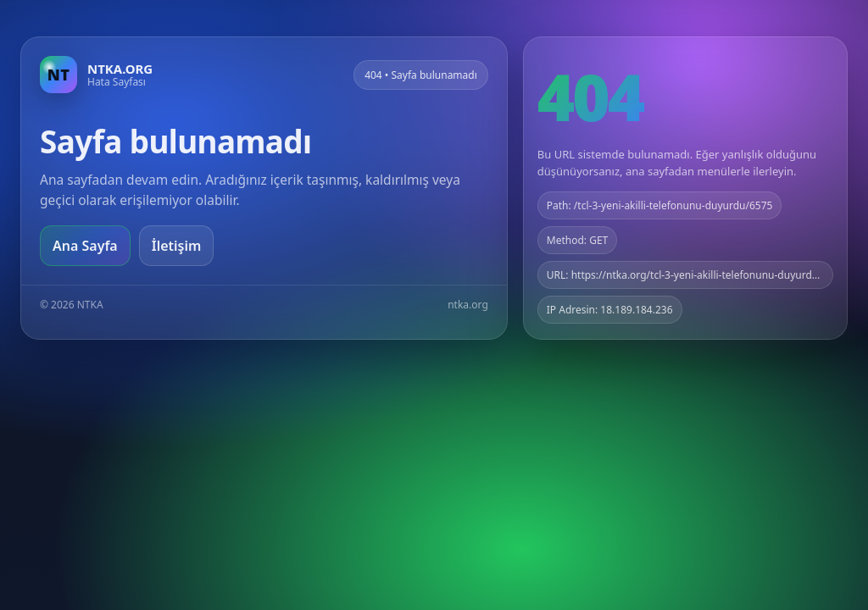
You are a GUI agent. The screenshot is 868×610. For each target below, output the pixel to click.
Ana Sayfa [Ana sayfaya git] (85, 246)
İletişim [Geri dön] (177, 246)
